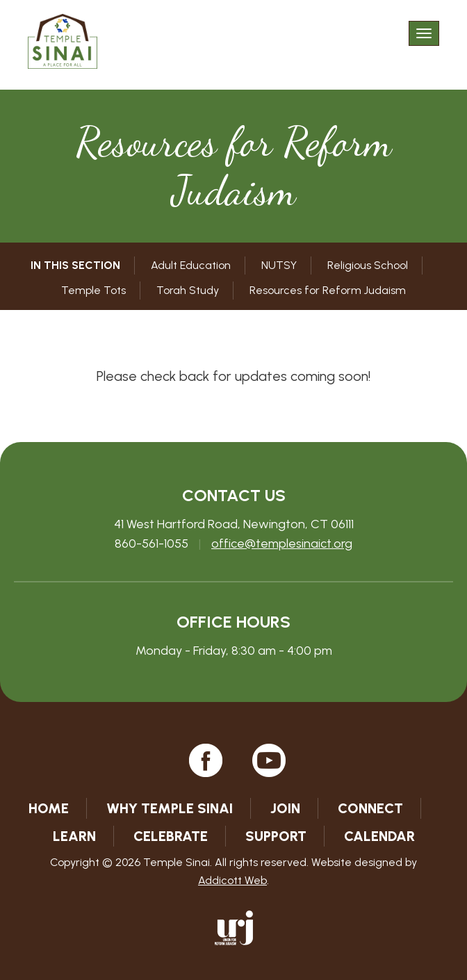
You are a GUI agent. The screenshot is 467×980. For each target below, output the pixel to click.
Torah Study (188, 290)
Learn (74, 836)
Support (276, 836)
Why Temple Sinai (170, 808)
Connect (370, 808)
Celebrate (171, 836)
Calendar (379, 836)
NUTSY (279, 265)
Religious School (368, 265)
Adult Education (191, 265)
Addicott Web (232, 880)
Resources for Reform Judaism (328, 290)
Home (49, 808)
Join (285, 808)
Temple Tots (93, 290)
